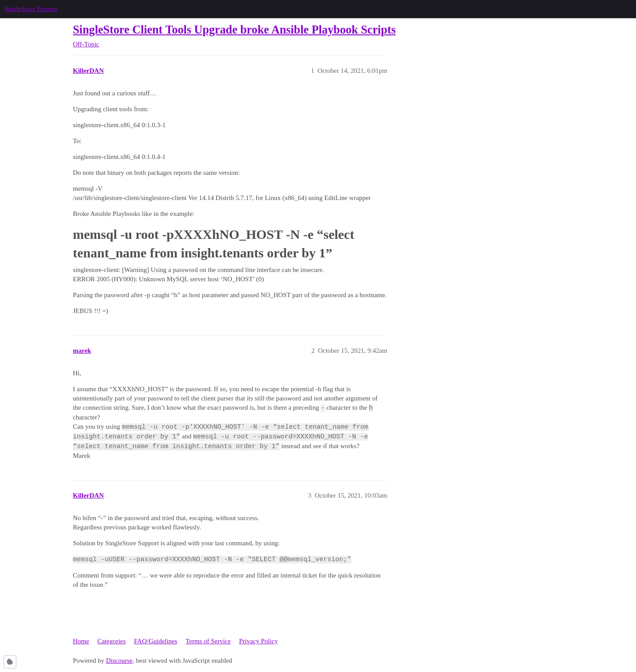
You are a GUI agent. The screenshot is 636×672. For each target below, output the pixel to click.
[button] (10, 662)
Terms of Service (208, 641)
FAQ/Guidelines (155, 641)
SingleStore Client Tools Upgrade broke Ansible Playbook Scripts (234, 30)
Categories (111, 641)
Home (81, 641)
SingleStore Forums (31, 9)
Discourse (119, 661)
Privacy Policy (258, 641)
